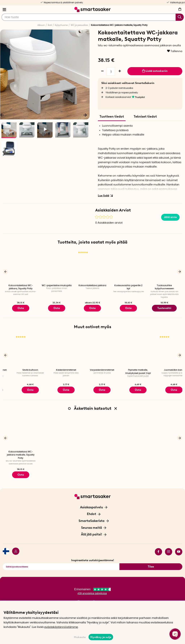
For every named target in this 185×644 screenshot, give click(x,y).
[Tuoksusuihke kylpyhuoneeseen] (164, 266)
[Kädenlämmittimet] (93, 349)
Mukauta (80, 637)
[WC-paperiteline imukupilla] (57, 266)
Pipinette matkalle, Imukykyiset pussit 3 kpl (164, 370)
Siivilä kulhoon (57, 369)
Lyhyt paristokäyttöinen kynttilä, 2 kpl (21, 370)
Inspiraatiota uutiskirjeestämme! (93, 556)
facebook (158, 548)
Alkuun (41, 25)
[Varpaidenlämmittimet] (128, 349)
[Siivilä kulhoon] (57, 349)
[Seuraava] (85, 115)
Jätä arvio (170, 217)
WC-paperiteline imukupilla (57, 285)
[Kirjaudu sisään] (14, 548)
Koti (50, 25)
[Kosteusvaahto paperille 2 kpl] (128, 266)
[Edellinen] (6, 271)
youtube (179, 548)
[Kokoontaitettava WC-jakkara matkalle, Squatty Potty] (21, 430)
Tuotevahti (164, 308)
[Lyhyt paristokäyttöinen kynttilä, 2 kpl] (21, 349)
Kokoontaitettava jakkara (92, 285)
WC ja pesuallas (79, 25)
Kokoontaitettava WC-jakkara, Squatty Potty (21, 287)
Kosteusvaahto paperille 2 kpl (128, 287)
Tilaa (151, 562)
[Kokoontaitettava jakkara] (93, 266)
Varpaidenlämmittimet (128, 369)
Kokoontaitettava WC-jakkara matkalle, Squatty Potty (21, 452)
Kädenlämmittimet (92, 369)
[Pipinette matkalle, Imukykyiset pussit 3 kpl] (164, 349)
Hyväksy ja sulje (101, 637)
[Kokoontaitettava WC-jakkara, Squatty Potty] (21, 266)
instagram (169, 548)
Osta (92, 308)
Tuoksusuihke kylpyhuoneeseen (164, 287)
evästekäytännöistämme (61, 627)
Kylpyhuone (61, 25)
